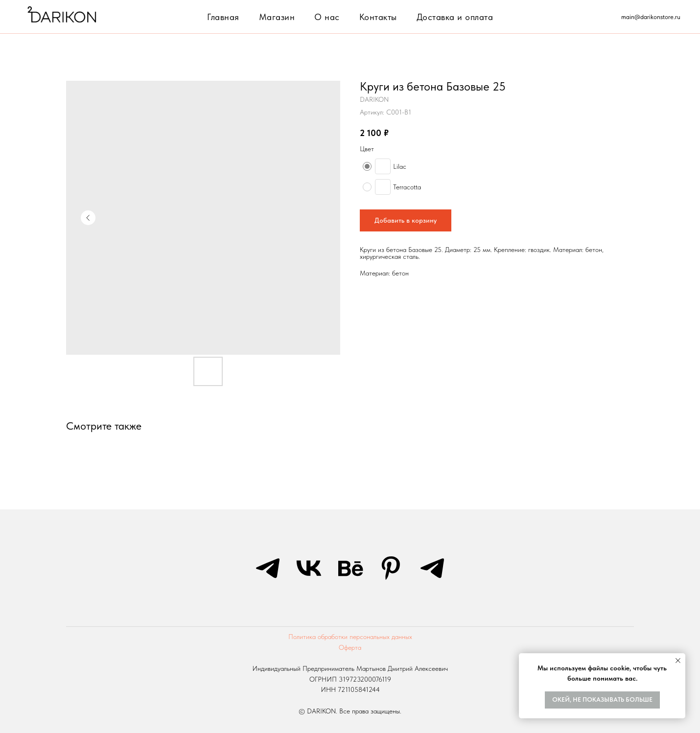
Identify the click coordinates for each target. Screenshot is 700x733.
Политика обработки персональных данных (350, 637)
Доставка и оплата (455, 17)
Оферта (350, 647)
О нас (327, 17)
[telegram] (268, 568)
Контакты (378, 17)
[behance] (350, 568)
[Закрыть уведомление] (678, 661)
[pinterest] (391, 568)
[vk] (309, 568)
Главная (223, 17)
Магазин (277, 17)
